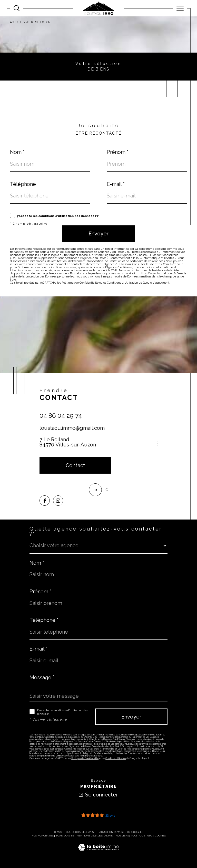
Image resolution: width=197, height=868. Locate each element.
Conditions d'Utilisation (122, 283)
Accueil (16, 22)
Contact (191, 272)
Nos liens (122, 836)
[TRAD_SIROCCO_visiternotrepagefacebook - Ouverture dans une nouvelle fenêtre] (45, 501)
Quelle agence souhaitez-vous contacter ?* (96, 531)
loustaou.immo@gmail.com (72, 428)
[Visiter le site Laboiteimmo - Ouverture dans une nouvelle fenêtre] (98, 853)
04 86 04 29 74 (61, 415)
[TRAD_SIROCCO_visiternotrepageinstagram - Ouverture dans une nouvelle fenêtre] (58, 501)
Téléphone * (44, 620)
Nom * (17, 152)
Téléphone (23, 184)
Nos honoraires (43, 836)
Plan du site (65, 836)
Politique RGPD (142, 836)
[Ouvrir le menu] (180, 8)
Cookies (160, 836)
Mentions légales (89, 836)
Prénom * (118, 152)
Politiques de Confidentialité (80, 283)
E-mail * (116, 184)
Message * (42, 677)
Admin (109, 836)
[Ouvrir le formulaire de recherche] (17, 8)
